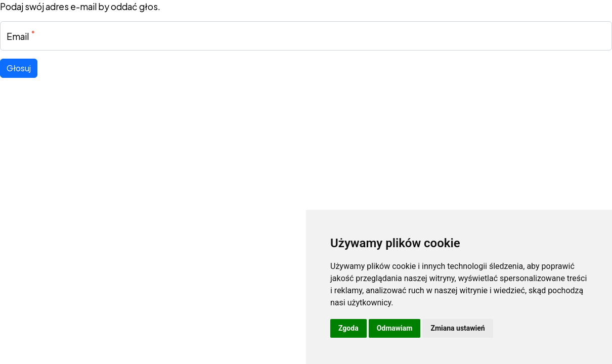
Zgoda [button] (348, 328)
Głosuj (19, 68)
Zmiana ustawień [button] (457, 328)
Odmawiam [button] (395, 328)
